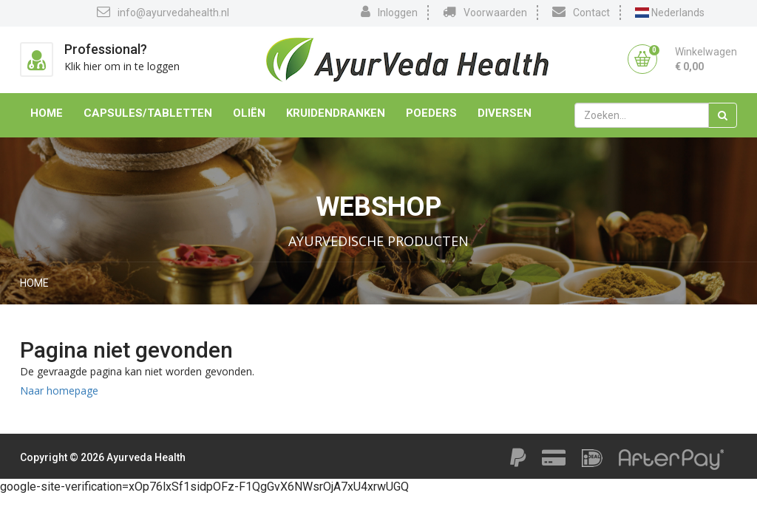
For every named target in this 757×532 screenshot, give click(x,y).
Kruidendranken (336, 113)
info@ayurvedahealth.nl (163, 12)
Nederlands (670, 13)
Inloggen (389, 12)
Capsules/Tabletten (148, 113)
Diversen (505, 113)
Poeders (431, 113)
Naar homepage (59, 391)
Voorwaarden (485, 12)
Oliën (249, 113)
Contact (581, 12)
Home (47, 113)
